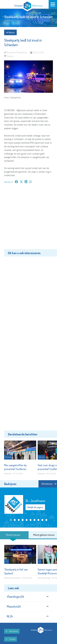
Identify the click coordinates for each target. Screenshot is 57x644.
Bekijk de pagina (35, 507)
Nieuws (10, 32)
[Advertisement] (28, 219)
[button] (11, 520)
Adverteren (12, 631)
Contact (10, 639)
